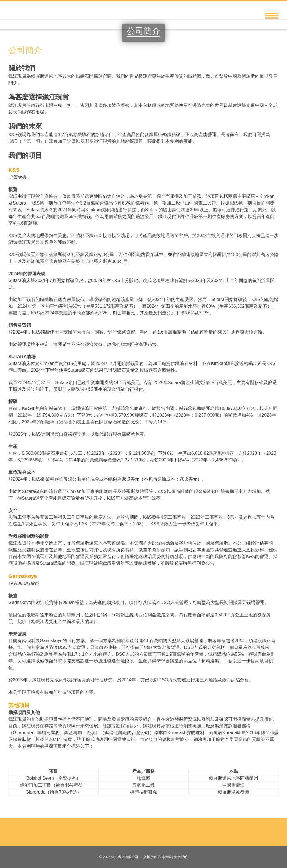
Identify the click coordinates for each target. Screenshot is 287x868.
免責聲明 (181, 857)
